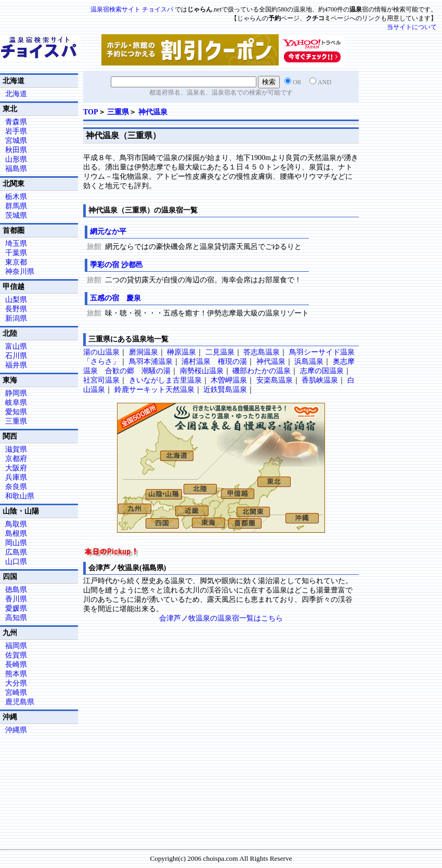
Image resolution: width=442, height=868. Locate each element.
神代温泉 (153, 112)
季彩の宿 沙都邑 (120, 265)
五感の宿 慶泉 (115, 298)
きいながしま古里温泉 (165, 380)
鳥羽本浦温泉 (151, 361)
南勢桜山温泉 (202, 371)
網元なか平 (108, 232)
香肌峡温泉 (320, 380)
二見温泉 (220, 352)
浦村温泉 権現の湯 (214, 361)
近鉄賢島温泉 (225, 390)
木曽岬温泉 (229, 380)
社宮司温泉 (101, 380)
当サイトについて (412, 27)
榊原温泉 (181, 352)
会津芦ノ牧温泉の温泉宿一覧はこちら (221, 618)
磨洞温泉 (144, 352)
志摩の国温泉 (322, 371)
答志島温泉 (262, 352)
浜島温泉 (309, 361)
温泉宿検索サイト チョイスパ (132, 9)
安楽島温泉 (275, 380)
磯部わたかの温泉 (262, 371)
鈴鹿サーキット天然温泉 (154, 390)
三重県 (118, 112)
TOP (91, 112)
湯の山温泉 (101, 352)
